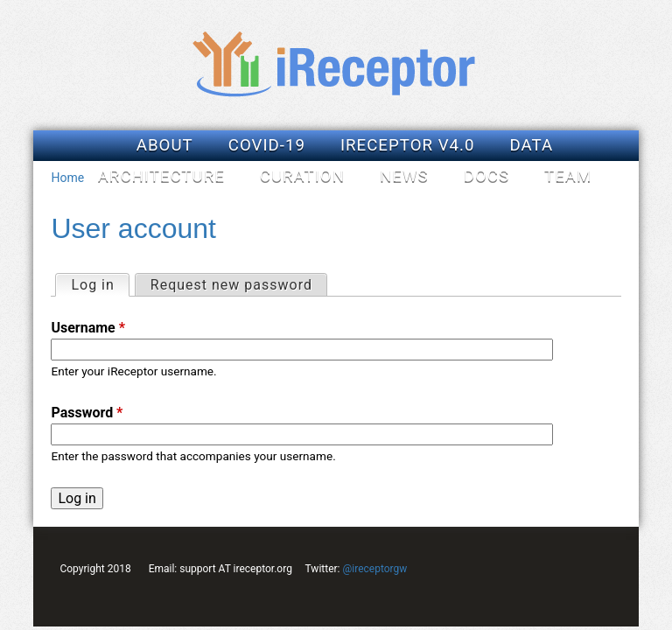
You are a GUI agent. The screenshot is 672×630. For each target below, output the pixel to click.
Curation (302, 176)
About (165, 145)
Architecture (161, 176)
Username (88, 328)
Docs (486, 176)
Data (532, 145)
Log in (99, 284)
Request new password (231, 285)
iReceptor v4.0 (408, 145)
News (404, 176)
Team (568, 176)
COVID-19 (267, 145)
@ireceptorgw (374, 569)
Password (87, 413)
